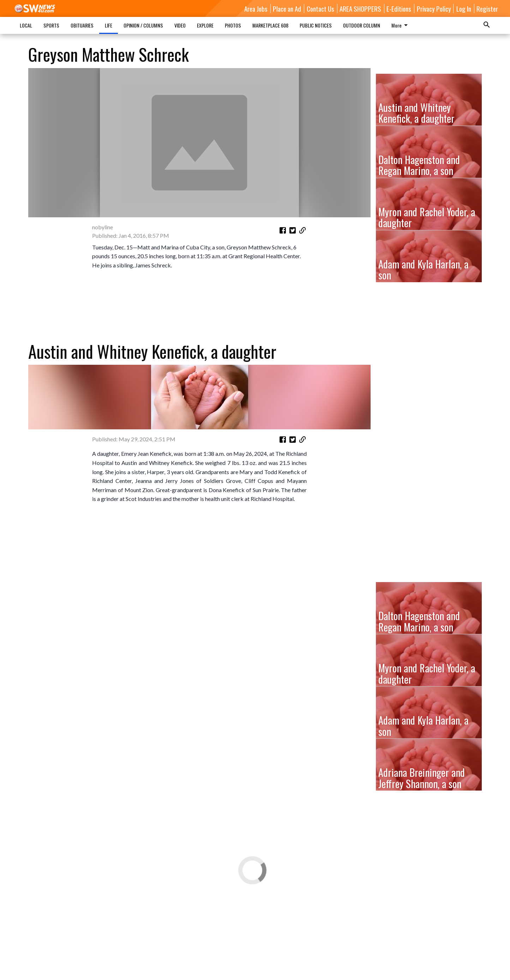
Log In (464, 8)
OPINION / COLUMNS (143, 25)
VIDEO (180, 25)
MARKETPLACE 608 (270, 25)
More (401, 25)
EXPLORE (205, 25)
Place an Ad (287, 8)
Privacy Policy (434, 8)
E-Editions (399, 8)
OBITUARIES (82, 25)
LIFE (109, 25)
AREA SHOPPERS (360, 8)
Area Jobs (256, 8)
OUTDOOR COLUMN (362, 25)
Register (487, 8)
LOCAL (26, 25)
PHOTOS (233, 25)
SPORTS (51, 25)
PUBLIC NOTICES (316, 25)
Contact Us (320, 8)
